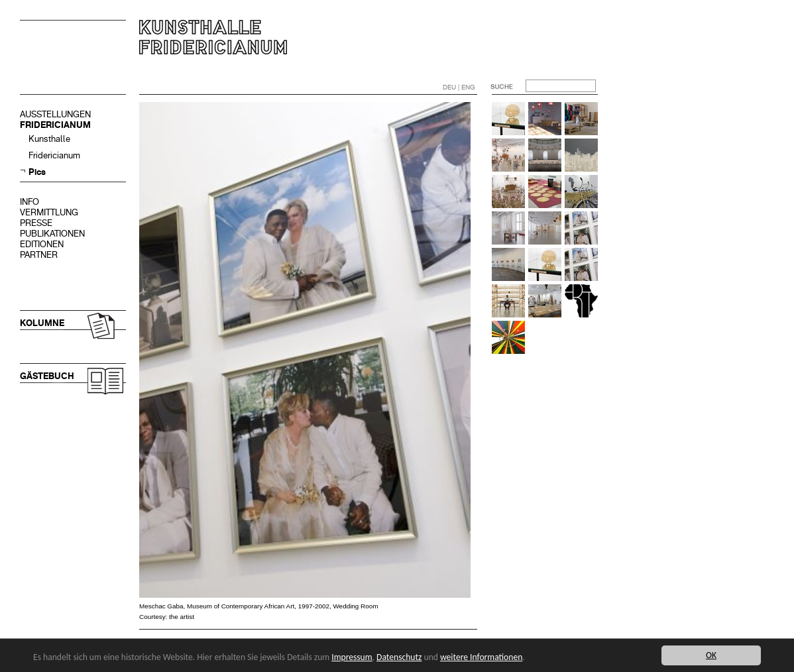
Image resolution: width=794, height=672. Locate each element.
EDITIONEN (42, 244)
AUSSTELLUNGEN (55, 114)
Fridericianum (54, 155)
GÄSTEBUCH (47, 376)
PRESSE (36, 223)
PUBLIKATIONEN (52, 234)
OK (711, 655)
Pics (37, 172)
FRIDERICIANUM (55, 125)
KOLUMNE (42, 323)
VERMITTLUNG (49, 212)
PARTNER (39, 255)
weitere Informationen (481, 657)
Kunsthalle (49, 139)
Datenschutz (399, 657)
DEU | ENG (459, 87)
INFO (29, 202)
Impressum (352, 657)
